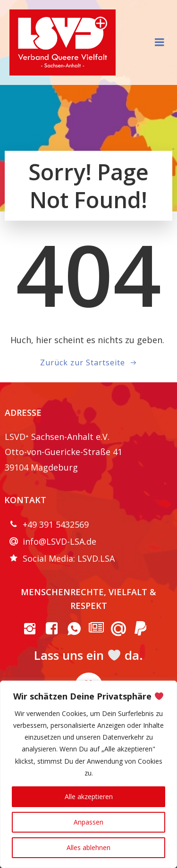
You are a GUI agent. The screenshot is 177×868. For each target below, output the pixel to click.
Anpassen (88, 822)
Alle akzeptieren (89, 796)
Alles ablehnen (88, 847)
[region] (88, 774)
